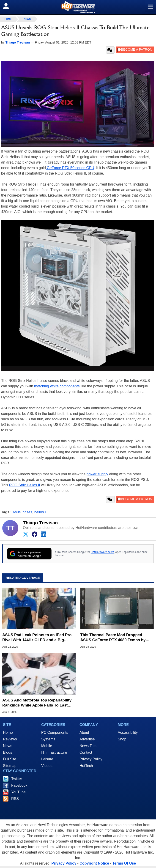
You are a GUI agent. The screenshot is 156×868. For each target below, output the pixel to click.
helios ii (40, 512)
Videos (47, 766)
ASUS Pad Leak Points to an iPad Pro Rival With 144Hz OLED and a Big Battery (37, 638)
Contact (86, 752)
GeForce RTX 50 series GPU (70, 168)
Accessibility (128, 732)
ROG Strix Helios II (25, 485)
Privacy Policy (91, 759)
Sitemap (10, 766)
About (84, 732)
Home (8, 732)
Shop (122, 739)
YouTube (18, 792)
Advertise (87, 739)
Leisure (47, 759)
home (8, 19)
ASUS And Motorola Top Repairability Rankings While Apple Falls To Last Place (37, 703)
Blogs (8, 752)
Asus (17, 512)
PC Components (55, 732)
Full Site (10, 759)
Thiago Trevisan (40, 523)
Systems (48, 739)
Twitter (17, 779)
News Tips (88, 746)
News (27, 19)
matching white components (57, 386)
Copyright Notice (94, 863)
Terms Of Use (124, 863)
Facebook (19, 785)
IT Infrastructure (54, 752)
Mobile (47, 746)
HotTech (86, 766)
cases (27, 512)
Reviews (10, 739)
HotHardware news (102, 552)
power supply (97, 474)
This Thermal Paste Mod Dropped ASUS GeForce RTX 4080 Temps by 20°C (113, 638)
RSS (15, 799)
